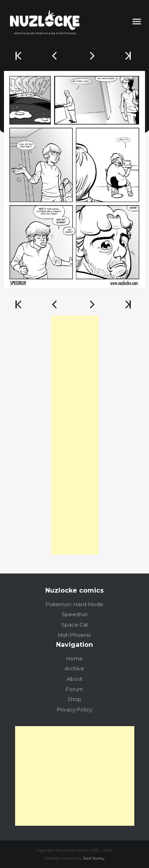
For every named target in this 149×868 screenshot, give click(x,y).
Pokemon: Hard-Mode (74, 604)
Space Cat (75, 625)
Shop (74, 699)
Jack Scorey (94, 858)
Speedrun (75, 614)
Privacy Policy (74, 710)
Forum (74, 689)
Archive (74, 669)
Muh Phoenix (74, 635)
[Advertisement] (75, 435)
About (75, 679)
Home (74, 659)
